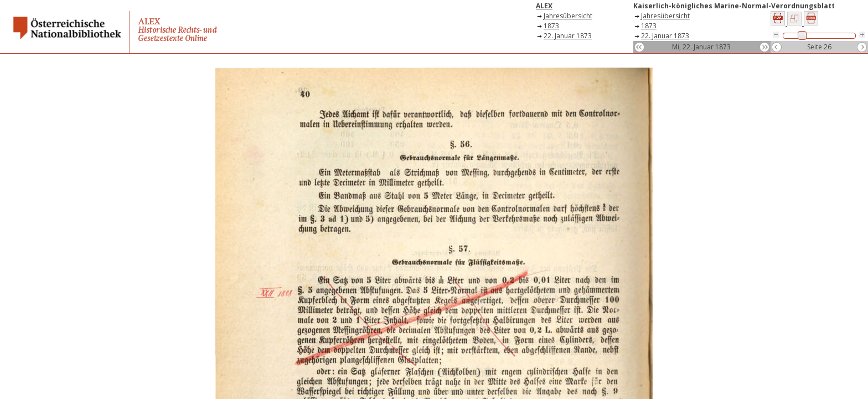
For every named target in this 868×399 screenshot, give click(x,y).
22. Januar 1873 (568, 36)
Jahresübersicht (568, 16)
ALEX (544, 6)
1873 (551, 26)
